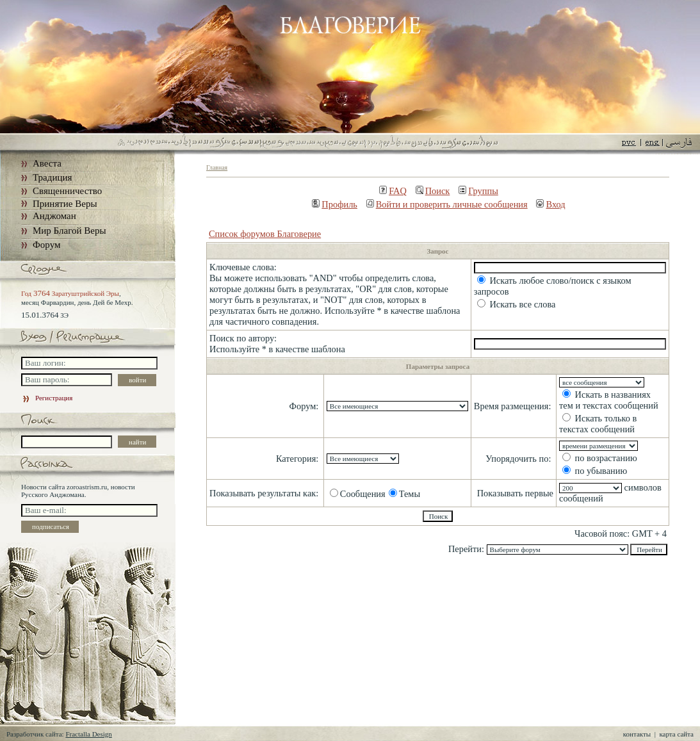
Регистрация (47, 398)
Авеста (47, 163)
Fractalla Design (88, 734)
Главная (217, 167)
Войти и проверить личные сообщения (447, 204)
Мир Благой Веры (69, 231)
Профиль (335, 204)
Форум (46, 245)
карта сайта (676, 734)
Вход (550, 204)
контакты (637, 734)
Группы (478, 191)
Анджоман (54, 216)
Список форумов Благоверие (265, 234)
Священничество (67, 191)
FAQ (393, 191)
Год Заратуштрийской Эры (70, 293)
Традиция (52, 177)
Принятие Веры (65, 204)
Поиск (433, 191)
